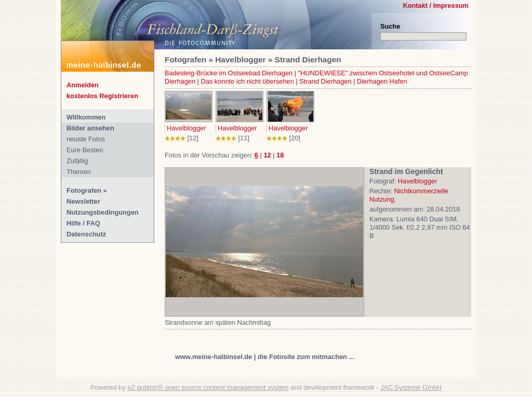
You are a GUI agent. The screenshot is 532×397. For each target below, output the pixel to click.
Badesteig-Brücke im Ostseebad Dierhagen (229, 73)
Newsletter (83, 201)
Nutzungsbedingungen (103, 212)
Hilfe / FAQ (83, 223)
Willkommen (86, 117)
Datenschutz (86, 234)
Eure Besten (85, 150)
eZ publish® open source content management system (208, 387)
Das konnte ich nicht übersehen (248, 81)
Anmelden (83, 85)
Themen (79, 172)
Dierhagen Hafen (382, 81)
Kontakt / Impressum (436, 5)
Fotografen (84, 190)
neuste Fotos (86, 139)
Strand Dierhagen (325, 81)
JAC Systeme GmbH (411, 387)
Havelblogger (186, 128)
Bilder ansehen (90, 128)
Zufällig (77, 161)
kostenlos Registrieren (102, 96)
